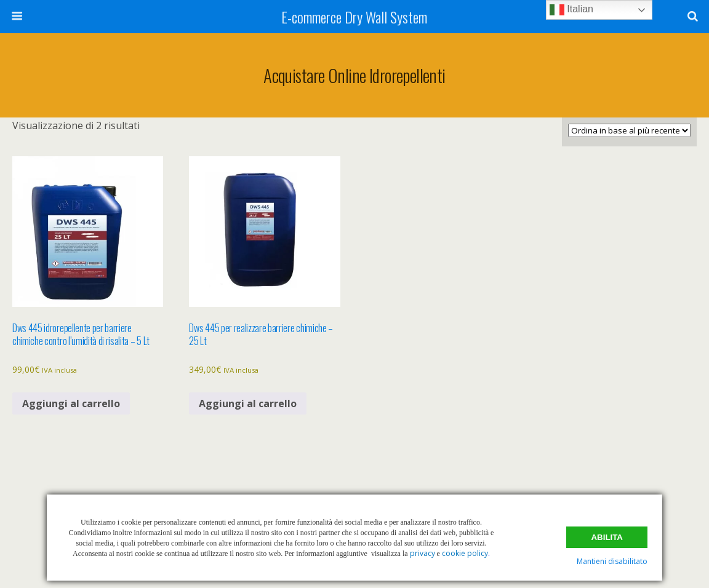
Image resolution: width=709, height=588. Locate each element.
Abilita (607, 537)
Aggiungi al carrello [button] (71, 403)
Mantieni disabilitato (612, 561)
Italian (571, 10)
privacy (423, 553)
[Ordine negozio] (629, 130)
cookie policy (465, 553)
